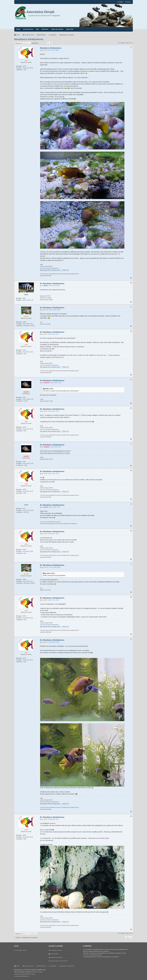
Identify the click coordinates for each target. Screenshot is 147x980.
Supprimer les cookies (56, 957)
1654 (24, 298)
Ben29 (26, 295)
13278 (24, 66)
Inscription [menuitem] (120, 2)
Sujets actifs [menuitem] (70, 29)
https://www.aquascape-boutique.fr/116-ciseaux (55, 453)
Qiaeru (33, 974)
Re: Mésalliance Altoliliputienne (52, 284)
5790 (24, 397)
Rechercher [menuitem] (45, 29)
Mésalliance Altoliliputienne (29, 39)
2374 (24, 509)
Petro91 (26, 317)
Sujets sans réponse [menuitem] (57, 29)
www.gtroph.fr (86, 955)
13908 (24, 322)
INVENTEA (34, 972)
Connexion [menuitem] (128, 2)
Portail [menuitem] (18, 29)
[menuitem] (18, 976)
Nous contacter (55, 954)
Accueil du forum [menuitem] (28, 29)
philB (26, 61)
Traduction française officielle (22, 974)
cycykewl (26, 392)
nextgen (41, 972)
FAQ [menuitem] (37, 29)
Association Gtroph (40, 12)
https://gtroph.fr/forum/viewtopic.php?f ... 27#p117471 (55, 270)
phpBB (24, 970)
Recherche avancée (56, 950)
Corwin (26, 505)
